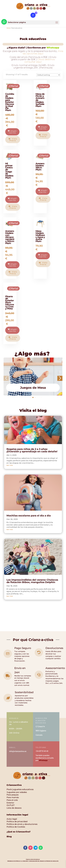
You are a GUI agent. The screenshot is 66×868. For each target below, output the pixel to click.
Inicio (8, 28)
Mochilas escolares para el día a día (29, 516)
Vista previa (13, 140)
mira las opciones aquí (43, 52)
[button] (33, 397)
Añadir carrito (12, 132)
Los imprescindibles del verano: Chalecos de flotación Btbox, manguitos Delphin (32, 581)
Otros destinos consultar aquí (40, 61)
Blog (9, 837)
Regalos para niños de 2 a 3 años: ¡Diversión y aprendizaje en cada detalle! (32, 450)
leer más (10, 465)
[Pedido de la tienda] (48, 75)
